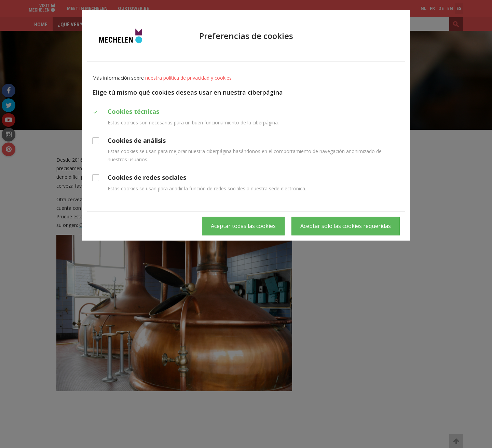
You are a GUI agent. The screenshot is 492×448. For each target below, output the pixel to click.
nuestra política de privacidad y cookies (188, 78)
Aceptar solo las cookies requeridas (346, 226)
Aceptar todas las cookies (243, 226)
